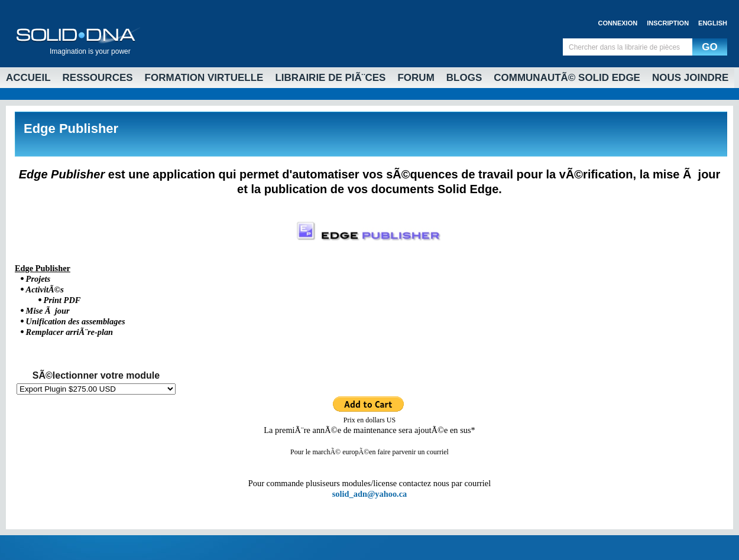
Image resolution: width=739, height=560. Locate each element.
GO (709, 47)
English (713, 23)
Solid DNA (77, 33)
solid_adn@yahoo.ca (370, 494)
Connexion (618, 23)
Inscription (668, 23)
